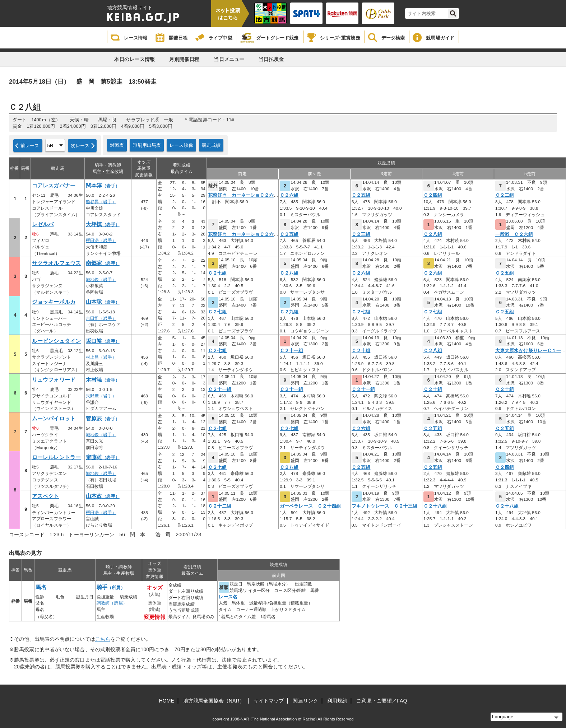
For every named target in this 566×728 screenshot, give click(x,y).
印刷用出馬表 (147, 145)
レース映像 (181, 145)
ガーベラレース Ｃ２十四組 (310, 506)
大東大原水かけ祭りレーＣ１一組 (531, 351)
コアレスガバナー (54, 186)
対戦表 (117, 145)
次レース (80, 146)
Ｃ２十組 (361, 351)
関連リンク (305, 701)
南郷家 (103, 263)
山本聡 (103, 302)
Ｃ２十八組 (435, 506)
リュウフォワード (54, 380)
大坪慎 (103, 224)
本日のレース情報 (134, 59)
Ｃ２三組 (361, 234)
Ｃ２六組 (289, 195)
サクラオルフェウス (56, 263)
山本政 (103, 496)
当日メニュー (229, 59)
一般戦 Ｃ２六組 (514, 234)
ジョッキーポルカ (54, 302)
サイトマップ (269, 701)
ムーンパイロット (54, 419)
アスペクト (46, 496)
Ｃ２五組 (361, 195)
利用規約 (337, 701)
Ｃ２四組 (433, 195)
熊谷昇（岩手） (101, 202)
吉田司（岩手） (101, 318)
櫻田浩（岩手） (101, 241)
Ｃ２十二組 (220, 506)
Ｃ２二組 (505, 195)
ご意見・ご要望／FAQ (382, 701)
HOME (167, 701)
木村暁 (103, 380)
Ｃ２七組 (217, 273)
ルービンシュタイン (56, 341)
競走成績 (211, 145)
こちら (103, 639)
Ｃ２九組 (289, 312)
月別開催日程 (184, 59)
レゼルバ (43, 224)
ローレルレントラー (56, 457)
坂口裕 (103, 341)
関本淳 (103, 186)
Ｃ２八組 (433, 234)
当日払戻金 (271, 59)
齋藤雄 (103, 457)
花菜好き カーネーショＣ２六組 (243, 195)
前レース (30, 146)
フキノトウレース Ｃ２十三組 (384, 506)
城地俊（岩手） (101, 280)
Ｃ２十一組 (292, 351)
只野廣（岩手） (101, 396)
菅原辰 (103, 419)
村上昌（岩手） (101, 357)
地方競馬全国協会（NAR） (214, 701)
